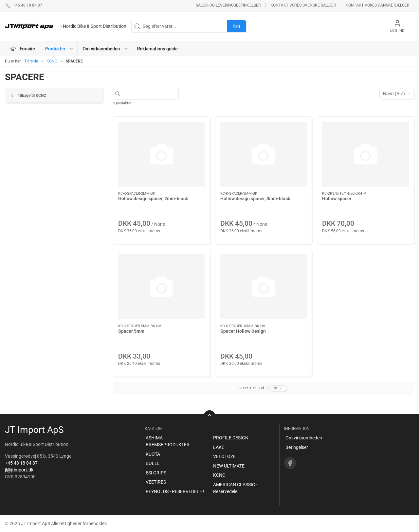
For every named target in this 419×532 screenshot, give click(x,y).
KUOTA (153, 454)
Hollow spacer (337, 199)
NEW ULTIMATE (229, 466)
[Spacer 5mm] (162, 287)
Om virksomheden (304, 438)
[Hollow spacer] (365, 154)
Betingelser (297, 447)
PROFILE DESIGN (231, 438)
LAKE (219, 447)
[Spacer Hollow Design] (264, 287)
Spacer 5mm (131, 331)
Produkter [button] (59, 49)
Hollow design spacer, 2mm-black (153, 199)
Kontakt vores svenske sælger (303, 5)
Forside (31, 61)
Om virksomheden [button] (105, 49)
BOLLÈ (153, 463)
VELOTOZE (224, 456)
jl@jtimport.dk (19, 470)
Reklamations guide (157, 49)
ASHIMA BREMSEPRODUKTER (168, 441)
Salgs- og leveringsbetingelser (228, 5)
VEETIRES (156, 482)
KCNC (52, 61)
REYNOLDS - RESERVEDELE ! (175, 491)
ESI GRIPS (156, 473)
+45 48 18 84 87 (21, 463)
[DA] (66, 26)
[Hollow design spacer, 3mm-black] (264, 154)
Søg (237, 26)
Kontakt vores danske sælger (377, 5)
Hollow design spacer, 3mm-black (255, 199)
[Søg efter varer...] (149, 94)
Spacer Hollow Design (243, 331)
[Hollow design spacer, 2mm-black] (162, 154)
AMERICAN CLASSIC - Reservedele (235, 488)
